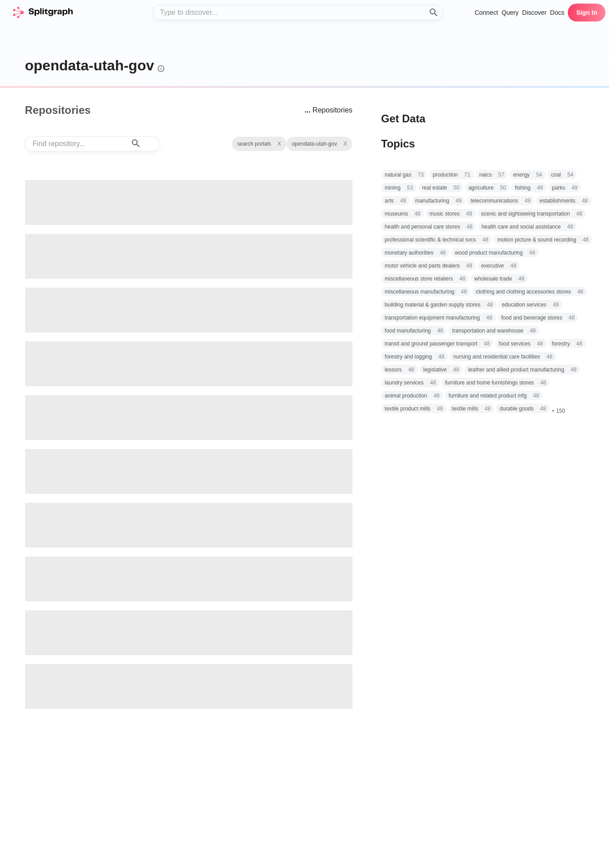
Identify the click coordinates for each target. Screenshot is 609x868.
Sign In (587, 13)
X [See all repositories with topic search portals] (345, 144)
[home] (43, 13)
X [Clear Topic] (279, 144)
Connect (486, 13)
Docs (557, 13)
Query (510, 13)
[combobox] (298, 13)
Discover (534, 13)
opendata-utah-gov (90, 65)
